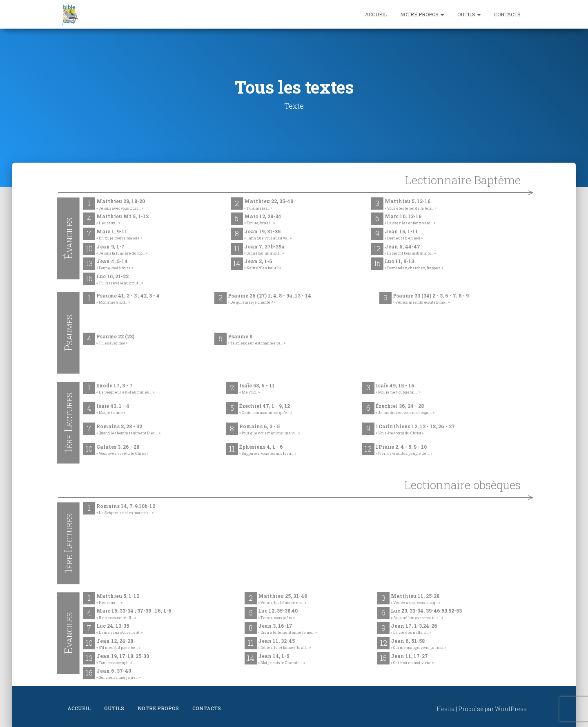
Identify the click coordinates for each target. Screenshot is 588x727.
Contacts (507, 14)
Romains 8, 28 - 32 (128, 430)
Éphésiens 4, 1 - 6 (268, 450)
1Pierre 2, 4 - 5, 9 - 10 (404, 450)
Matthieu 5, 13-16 (410, 205)
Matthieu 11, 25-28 (415, 599)
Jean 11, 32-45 (284, 644)
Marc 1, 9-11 (119, 235)
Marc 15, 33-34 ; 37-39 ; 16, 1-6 (134, 614)
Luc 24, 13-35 (119, 629)
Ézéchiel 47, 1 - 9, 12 (266, 409)
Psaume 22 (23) (115, 340)
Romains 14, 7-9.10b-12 (126, 510)
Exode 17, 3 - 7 (125, 389)
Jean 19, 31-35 (268, 235)
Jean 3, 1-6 (263, 265)
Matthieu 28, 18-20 (121, 205)
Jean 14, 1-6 (282, 660)
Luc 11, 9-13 (414, 265)
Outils (469, 14)
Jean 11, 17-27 (412, 660)
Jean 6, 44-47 (410, 250)
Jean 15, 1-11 (404, 235)
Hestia (445, 709)
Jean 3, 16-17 (287, 629)
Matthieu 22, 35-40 (269, 205)
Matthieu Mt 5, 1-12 (122, 220)
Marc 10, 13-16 (410, 220)
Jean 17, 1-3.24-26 (414, 629)
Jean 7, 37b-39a (264, 250)
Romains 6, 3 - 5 (269, 430)
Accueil (376, 14)
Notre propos (422, 14)
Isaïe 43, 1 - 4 (113, 409)
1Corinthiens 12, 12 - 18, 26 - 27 (415, 430)
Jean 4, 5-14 (115, 265)
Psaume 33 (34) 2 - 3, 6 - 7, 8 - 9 (431, 299)
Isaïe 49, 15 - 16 (398, 389)
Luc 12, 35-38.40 (278, 614)
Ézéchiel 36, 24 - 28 (405, 409)
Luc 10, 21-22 (120, 280)
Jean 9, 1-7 (122, 250)
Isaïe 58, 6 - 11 (257, 389)
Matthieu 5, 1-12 (118, 599)
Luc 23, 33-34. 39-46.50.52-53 (426, 614)
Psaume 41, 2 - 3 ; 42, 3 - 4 (128, 299)
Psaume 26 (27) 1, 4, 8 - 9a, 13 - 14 (269, 299)
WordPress (511, 709)
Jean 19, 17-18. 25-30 (123, 660)
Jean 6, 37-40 (118, 674)
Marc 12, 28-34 (263, 220)
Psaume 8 (257, 340)
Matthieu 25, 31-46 (283, 599)
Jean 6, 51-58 (418, 644)
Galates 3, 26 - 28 (122, 450)
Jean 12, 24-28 (118, 644)
